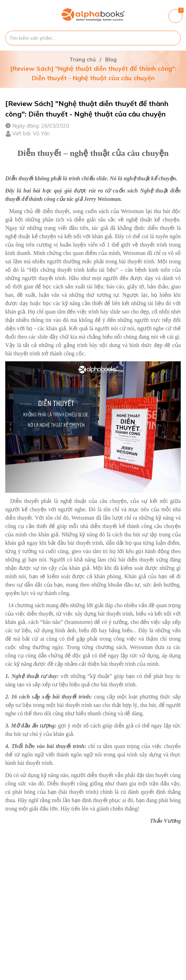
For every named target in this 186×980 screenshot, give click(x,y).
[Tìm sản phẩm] (93, 38)
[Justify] (172, 38)
